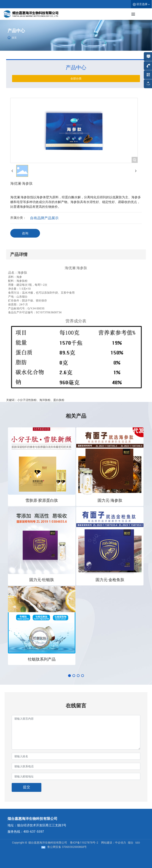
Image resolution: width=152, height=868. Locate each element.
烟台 (131, 842)
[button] (69, 676)
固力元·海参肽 (110, 500)
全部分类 (76, 79)
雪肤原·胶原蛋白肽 (42, 500)
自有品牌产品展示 (44, 218)
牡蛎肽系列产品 (42, 659)
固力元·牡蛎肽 (42, 580)
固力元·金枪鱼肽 (110, 580)
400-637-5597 (34, 831)
